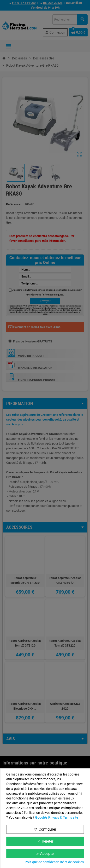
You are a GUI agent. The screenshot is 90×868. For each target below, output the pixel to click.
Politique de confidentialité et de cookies (54, 862)
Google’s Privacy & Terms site (57, 817)
